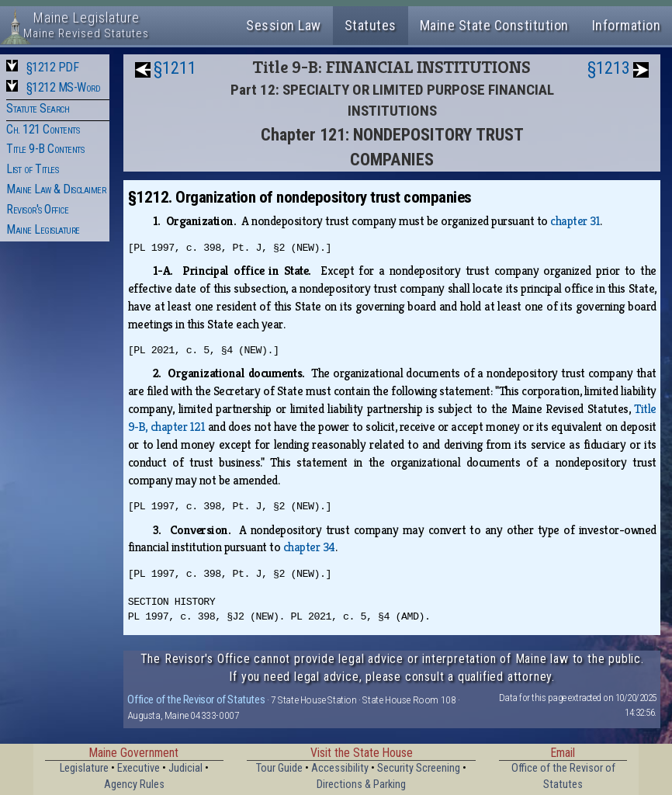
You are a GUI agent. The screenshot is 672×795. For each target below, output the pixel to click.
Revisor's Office (37, 209)
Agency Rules (134, 785)
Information (627, 25)
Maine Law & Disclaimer (56, 189)
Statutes (371, 25)
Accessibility (340, 768)
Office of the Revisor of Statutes (196, 700)
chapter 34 (309, 547)
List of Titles (32, 169)
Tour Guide (279, 768)
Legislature (84, 768)
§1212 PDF (53, 67)
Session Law (284, 25)
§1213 (609, 68)
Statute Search (38, 108)
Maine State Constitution (494, 25)
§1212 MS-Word (64, 87)
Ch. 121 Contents (43, 129)
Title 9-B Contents (45, 149)
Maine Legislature (43, 229)
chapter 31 (575, 221)
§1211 (175, 68)
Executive (139, 768)
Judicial (185, 768)
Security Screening (419, 768)
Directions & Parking (361, 785)
